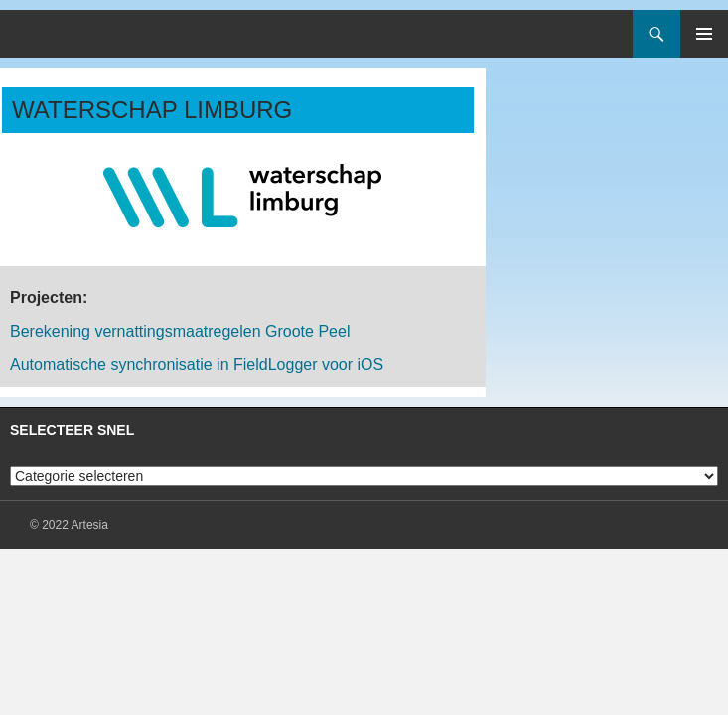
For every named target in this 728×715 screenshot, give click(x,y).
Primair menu (704, 34)
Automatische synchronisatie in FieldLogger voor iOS (197, 365)
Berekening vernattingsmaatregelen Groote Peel (180, 331)
